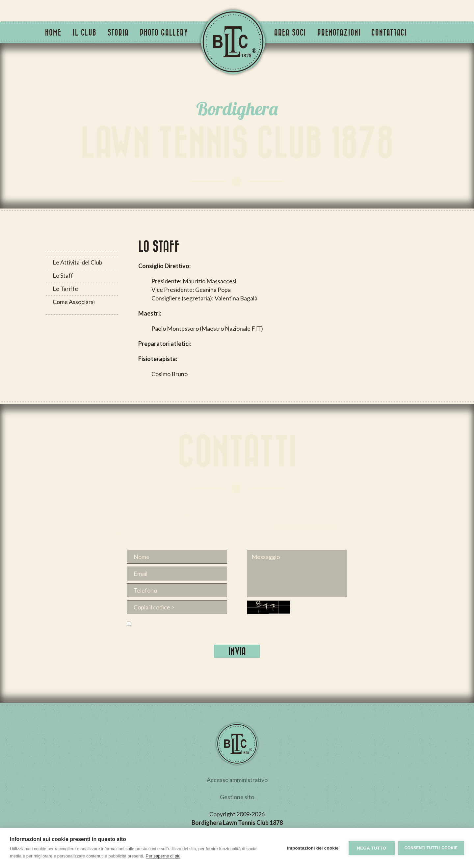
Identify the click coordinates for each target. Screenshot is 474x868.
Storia (118, 32)
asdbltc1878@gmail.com (361, 527)
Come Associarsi (73, 302)
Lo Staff (63, 275)
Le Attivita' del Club (77, 262)
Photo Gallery (164, 32)
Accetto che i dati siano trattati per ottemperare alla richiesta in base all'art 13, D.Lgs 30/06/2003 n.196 (228, 629)
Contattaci (389, 32)
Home (53, 32)
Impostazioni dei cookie (313, 848)
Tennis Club (233, 42)
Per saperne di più (163, 856)
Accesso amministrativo (237, 780)
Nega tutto (371, 848)
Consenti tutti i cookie (431, 848)
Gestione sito (237, 797)
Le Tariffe (65, 289)
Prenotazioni (339, 32)
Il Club (85, 32)
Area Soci (290, 32)
